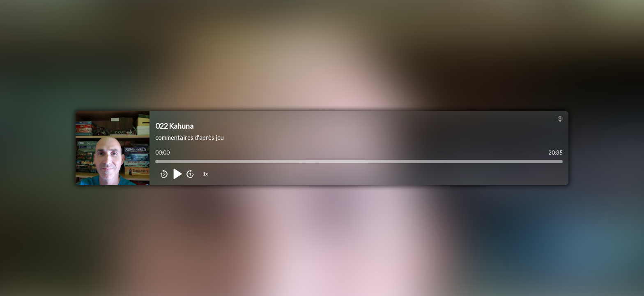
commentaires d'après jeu (190, 137)
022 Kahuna (174, 126)
